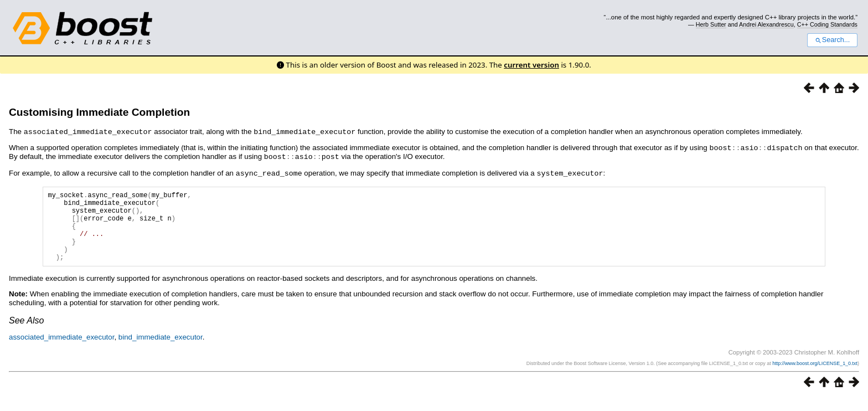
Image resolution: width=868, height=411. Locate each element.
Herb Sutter (711, 24)
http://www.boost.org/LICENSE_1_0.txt (815, 376)
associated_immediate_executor (61, 350)
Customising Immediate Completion (99, 112)
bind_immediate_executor (161, 350)
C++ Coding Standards (827, 24)
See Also (26, 333)
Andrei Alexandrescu (766, 24)
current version (531, 65)
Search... (832, 40)
